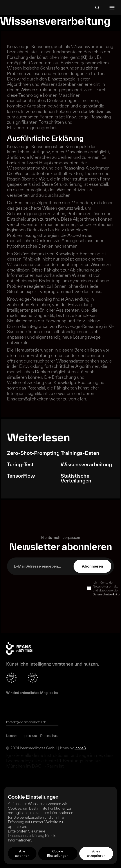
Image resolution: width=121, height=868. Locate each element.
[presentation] (46, 586)
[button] (112, 8)
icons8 (80, 748)
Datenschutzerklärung (26, 835)
